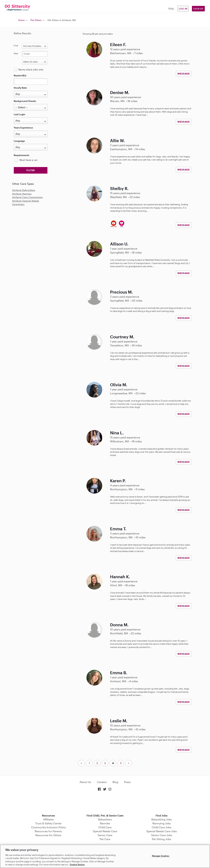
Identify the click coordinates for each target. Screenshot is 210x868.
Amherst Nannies (22, 194)
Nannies (105, 823)
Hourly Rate (20, 88)
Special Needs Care (105, 831)
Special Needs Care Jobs (162, 831)
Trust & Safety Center (48, 823)
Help (171, 8)
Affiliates (48, 819)
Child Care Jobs (162, 827)
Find (16, 45)
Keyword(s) (20, 75)
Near (16, 53)
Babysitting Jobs (162, 819)
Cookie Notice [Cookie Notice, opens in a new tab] (77, 865)
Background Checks (25, 101)
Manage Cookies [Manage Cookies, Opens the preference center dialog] (161, 856)
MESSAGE (184, 74)
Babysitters (105, 819)
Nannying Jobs (162, 823)
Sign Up (198, 9)
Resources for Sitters (48, 835)
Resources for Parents (48, 831)
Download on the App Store (105, 803)
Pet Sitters (36, 20)
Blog (115, 782)
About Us (85, 782)
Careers (102, 782)
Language (19, 141)
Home (21, 20)
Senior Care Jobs (162, 835)
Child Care (105, 827)
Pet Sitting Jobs (162, 839)
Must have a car (29, 160)
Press (127, 782)
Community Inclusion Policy (48, 827)
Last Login (20, 114)
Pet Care (105, 839)
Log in (183, 9)
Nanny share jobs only (31, 69)
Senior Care (105, 835)
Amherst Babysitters (24, 190)
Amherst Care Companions (27, 197)
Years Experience (23, 128)
